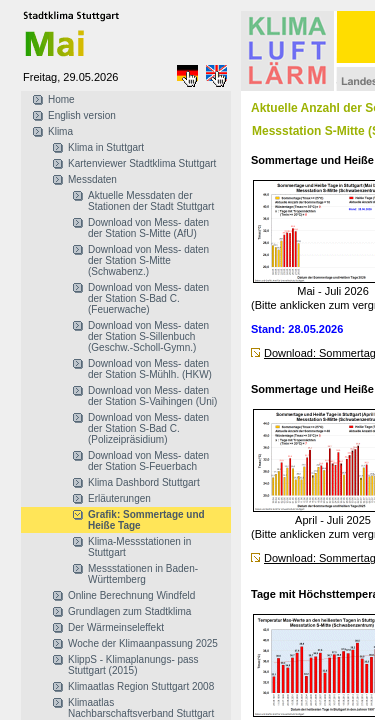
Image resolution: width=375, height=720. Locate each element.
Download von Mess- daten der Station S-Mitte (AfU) (148, 228)
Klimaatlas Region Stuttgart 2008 (141, 686)
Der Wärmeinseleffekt (116, 627)
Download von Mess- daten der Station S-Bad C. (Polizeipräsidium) (148, 428)
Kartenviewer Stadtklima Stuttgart (142, 163)
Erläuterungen (119, 498)
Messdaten (92, 179)
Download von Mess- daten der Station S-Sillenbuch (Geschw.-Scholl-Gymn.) (148, 336)
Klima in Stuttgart (106, 147)
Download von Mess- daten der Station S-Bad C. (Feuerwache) (148, 298)
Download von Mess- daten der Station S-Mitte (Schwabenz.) (148, 260)
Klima (60, 131)
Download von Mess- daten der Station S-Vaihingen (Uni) (152, 396)
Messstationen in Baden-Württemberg (143, 574)
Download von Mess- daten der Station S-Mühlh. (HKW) (150, 369)
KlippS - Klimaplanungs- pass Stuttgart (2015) (133, 665)
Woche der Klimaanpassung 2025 (143, 643)
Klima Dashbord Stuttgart (144, 482)
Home (61, 99)
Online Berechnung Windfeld (131, 595)
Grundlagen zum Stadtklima (129, 611)
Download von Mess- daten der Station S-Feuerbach (148, 461)
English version (82, 115)
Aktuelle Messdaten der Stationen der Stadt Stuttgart (151, 201)
